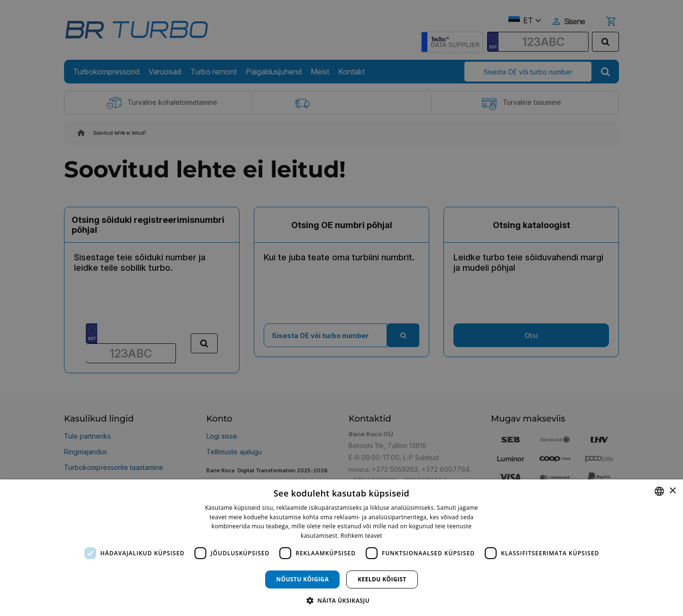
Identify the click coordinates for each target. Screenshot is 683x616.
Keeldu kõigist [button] (382, 579)
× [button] (672, 491)
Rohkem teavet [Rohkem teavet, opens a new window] (361, 536)
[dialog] (341, 548)
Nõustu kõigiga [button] (302, 579)
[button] (341, 600)
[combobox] (659, 491)
